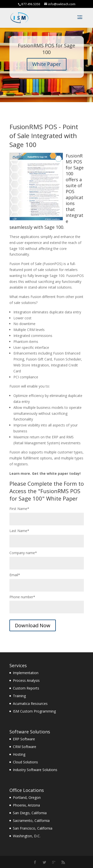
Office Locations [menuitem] (27, 790)
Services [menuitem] (18, 665)
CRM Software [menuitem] (25, 747)
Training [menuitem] (19, 696)
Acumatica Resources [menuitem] (30, 703)
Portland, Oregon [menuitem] (27, 797)
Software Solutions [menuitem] (30, 732)
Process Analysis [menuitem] (26, 680)
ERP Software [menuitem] (24, 739)
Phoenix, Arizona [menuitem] (26, 805)
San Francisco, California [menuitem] (33, 828)
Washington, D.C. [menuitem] (27, 836)
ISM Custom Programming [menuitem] (34, 711)
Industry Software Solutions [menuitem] (35, 770)
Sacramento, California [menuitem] (31, 821)
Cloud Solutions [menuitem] (25, 762)
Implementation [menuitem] (26, 673)
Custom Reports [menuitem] (26, 688)
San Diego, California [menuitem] (30, 813)
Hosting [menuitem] (19, 754)
